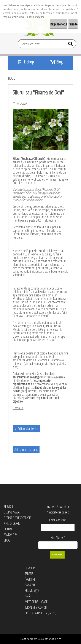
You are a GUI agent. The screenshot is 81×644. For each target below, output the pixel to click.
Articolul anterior (28, 428)
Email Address (58, 520)
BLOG (12, 78)
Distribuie (18, 408)
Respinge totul (59, 24)
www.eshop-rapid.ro (50, 639)
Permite (73, 24)
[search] (71, 45)
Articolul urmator (25, 449)
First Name (58, 537)
